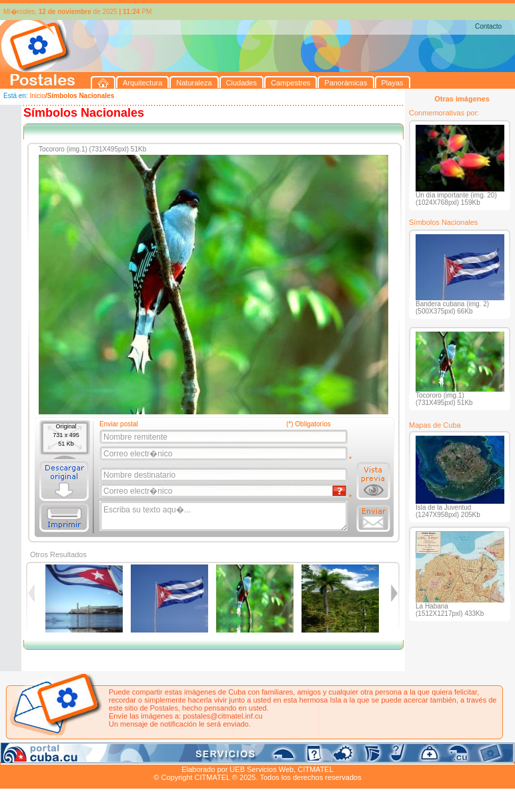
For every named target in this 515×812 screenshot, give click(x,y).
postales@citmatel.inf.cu (222, 716)
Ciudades (125, 754)
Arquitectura (42, 754)
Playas (252, 754)
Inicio (37, 96)
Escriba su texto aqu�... (224, 516)
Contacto (488, 26)
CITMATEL (316, 769)
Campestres (166, 754)
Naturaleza (86, 754)
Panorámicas (214, 754)
